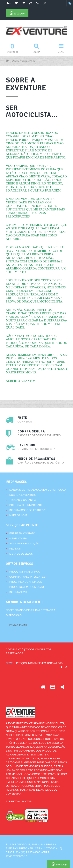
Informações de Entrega (27, 510)
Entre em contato (22, 533)
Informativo (18, 592)
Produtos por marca (25, 572)
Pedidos (15, 549)
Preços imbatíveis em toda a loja (39, 663)
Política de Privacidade (26, 505)
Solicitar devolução (24, 544)
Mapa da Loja (18, 515)
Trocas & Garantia (23, 500)
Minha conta (18, 538)
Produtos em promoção (27, 587)
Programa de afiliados (26, 582)
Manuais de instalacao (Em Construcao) (38, 490)
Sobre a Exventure (23, 61)
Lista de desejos (21, 554)
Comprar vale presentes (27, 577)
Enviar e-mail (18, 625)
